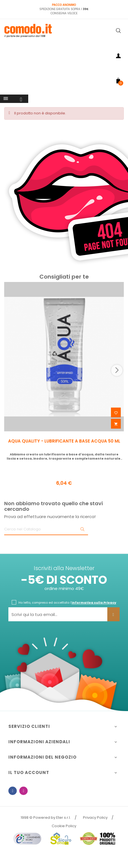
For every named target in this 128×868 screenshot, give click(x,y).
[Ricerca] (46, 530)
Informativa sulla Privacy (94, 603)
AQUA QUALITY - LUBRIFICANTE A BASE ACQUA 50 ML (64, 441)
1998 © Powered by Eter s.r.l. (46, 818)
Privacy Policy (95, 818)
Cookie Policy (64, 826)
